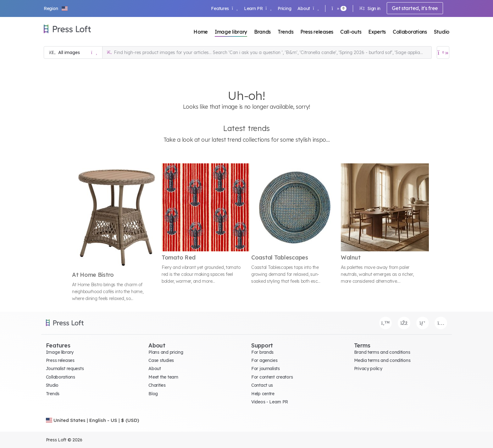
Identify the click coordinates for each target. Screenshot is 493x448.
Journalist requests (65, 369)
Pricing (284, 8)
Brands (262, 32)
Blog (153, 394)
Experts (377, 32)
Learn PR (258, 8)
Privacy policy (368, 369)
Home (201, 32)
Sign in (370, 8)
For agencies (264, 360)
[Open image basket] (443, 52)
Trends (285, 32)
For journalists (266, 369)
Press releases (317, 32)
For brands (262, 352)
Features (224, 8)
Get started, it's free (415, 8)
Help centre (263, 394)
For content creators (272, 377)
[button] (56, 8)
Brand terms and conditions (382, 352)
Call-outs (351, 32)
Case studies (161, 360)
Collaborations (410, 32)
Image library (231, 32)
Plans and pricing (166, 352)
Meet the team (163, 377)
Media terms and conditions (382, 360)
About (308, 8)
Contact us (262, 385)
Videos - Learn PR (270, 402)
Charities (157, 385)
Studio (442, 32)
